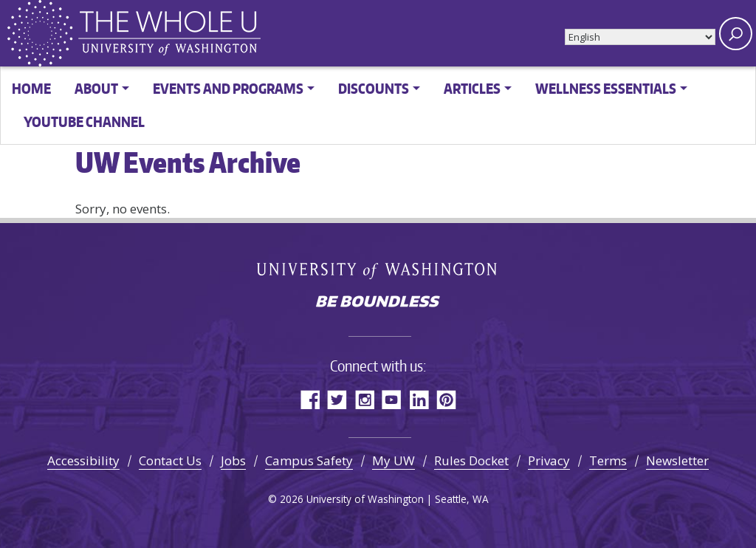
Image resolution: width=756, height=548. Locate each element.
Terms (608, 460)
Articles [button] (472, 88)
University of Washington (378, 270)
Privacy (549, 460)
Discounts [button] (374, 88)
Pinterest (446, 399)
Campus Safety (309, 460)
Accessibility (83, 460)
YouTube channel (84, 121)
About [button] (96, 88)
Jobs (233, 460)
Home (31, 88)
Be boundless (378, 303)
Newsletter (677, 460)
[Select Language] (640, 37)
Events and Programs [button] (228, 88)
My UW (394, 460)
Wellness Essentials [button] (606, 88)
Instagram (364, 399)
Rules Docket (471, 460)
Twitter (337, 399)
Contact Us (170, 460)
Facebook (310, 399)
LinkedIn (419, 399)
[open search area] (736, 34)
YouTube (392, 399)
